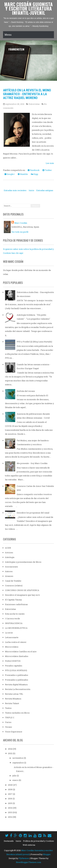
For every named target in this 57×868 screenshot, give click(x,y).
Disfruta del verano (26, 391)
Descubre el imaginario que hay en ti (22, 595)
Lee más (50, 163)
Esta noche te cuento (15, 614)
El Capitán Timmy (13, 600)
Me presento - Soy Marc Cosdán (32, 463)
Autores (9, 571)
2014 (10, 808)
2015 (10, 803)
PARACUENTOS (13, 661)
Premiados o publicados (17, 675)
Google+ (10, 174)
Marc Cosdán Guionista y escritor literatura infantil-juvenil (28, 8)
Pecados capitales (14, 666)
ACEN (8, 548)
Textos (8, 708)
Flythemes (24, 858)
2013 (10, 812)
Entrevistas (34, 104)
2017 (10, 794)
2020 (11, 785)
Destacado (9, 841)
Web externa (29, 845)
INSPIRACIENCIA (14, 623)
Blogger (47, 854)
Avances (9, 576)
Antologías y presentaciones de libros (23, 562)
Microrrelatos (12, 647)
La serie (9, 633)
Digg (34, 174)
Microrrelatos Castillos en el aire (21, 651)
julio (15, 776)
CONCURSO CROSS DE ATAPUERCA (22, 590)
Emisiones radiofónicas (16, 604)
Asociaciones (11, 567)
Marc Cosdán (21, 223)
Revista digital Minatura (16, 684)
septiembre (18, 763)
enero (16, 780)
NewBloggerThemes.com (29, 862)
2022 (10, 749)
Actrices (9, 553)
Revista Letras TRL (14, 694)
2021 (10, 753)
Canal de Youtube (13, 581)
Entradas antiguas (45, 190)
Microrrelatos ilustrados (17, 656)
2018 (10, 789)
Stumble (23, 174)
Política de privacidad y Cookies (39, 841)
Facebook (34, 170)
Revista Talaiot (12, 703)
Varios (8, 722)
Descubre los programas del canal (33, 513)
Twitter (47, 170)
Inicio (31, 190)
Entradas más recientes (15, 190)
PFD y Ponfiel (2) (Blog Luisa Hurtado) (34, 342)
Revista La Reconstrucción (18, 689)
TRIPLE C (10, 717)
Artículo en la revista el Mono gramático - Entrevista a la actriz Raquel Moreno (27, 94)
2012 (10, 817)
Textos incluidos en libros (17, 713)
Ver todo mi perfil (20, 232)
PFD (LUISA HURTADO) (16, 670)
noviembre (18, 758)
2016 (10, 799)
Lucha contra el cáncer (16, 642)
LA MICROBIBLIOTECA (16, 628)
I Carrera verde (12, 619)
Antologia (10, 557)
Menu (8, 35)
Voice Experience (14, 732)
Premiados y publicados (17, 680)
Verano (9, 727)
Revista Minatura (13, 699)
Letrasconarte (12, 637)
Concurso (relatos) (14, 586)
